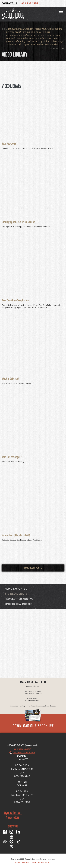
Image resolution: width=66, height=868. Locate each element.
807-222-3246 (22, 776)
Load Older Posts (33, 568)
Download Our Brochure (33, 726)
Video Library (17, 594)
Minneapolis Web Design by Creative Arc (33, 862)
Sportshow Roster (18, 604)
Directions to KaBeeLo (24, 753)
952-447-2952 (22, 802)
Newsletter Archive (19, 599)
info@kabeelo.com (22, 749)
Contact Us (9, 4)
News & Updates (16, 589)
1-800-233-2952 (15, 745)
